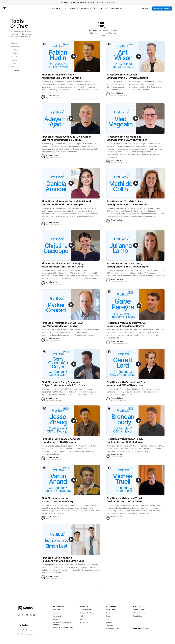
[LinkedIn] (27, 615)
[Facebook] (31, 615)
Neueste (14, 43)
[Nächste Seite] (107, 588)
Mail (12, 67)
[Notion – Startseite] (5, 8)
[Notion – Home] (25, 608)
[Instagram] (19, 615)
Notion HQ (15, 47)
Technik (14, 63)
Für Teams (15, 50)
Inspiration (15, 53)
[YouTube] (34, 615)
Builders (14, 57)
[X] (23, 615)
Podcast (14, 60)
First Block (15, 70)
